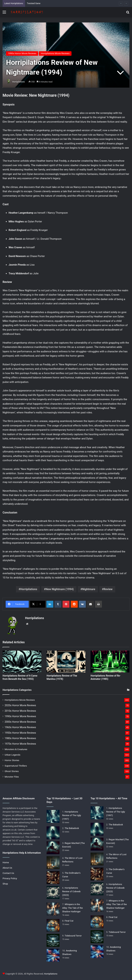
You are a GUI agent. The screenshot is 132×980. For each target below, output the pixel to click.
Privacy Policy (10, 878)
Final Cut (69, 921)
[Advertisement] (66, 43)
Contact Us (8, 873)
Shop (5, 884)
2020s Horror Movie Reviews (20, 705)
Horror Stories (12, 760)
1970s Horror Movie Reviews (20, 744)
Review (108, 589)
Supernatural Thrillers (16, 766)
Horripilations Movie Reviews (20, 700)
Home (6, 862)
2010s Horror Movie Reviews (20, 711)
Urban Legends (12, 755)
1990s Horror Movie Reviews (20, 716)
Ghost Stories (12, 771)
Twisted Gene (34, 3)
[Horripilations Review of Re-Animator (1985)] (110, 662)
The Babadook (72, 828)
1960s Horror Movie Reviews (20, 727)
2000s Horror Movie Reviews (20, 722)
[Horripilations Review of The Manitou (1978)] (66, 662)
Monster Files (12, 777)
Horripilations (18, 82)
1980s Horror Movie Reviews (20, 738)
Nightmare (89, 589)
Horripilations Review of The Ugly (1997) (72, 815)
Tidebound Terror (73, 936)
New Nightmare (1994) (60, 589)
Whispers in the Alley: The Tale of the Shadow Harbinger (73, 908)
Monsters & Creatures (16, 749)
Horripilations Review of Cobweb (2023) (71, 891)
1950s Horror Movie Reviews (20, 733)
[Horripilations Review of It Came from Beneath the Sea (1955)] (22, 662)
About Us (7, 868)
